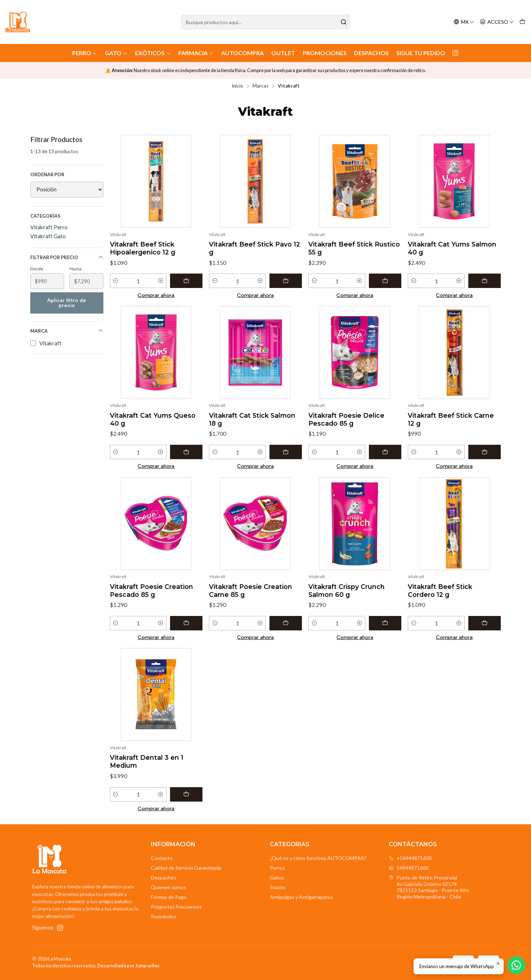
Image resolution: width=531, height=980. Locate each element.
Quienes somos (169, 887)
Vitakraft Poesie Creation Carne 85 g (251, 591)
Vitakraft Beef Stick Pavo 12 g (255, 248)
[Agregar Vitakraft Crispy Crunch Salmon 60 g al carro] (385, 623)
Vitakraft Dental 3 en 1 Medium (147, 761)
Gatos (277, 877)
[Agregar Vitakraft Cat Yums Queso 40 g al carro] (186, 452)
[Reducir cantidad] (116, 281)
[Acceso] (497, 22)
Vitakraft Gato (48, 236)
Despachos (371, 53)
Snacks (278, 887)
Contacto (162, 858)
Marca (67, 331)
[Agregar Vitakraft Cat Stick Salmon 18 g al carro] (286, 452)
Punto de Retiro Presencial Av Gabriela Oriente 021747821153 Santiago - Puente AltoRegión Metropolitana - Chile (429, 887)
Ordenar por (47, 174)
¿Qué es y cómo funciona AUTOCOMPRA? (318, 858)
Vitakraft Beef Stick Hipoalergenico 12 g (142, 248)
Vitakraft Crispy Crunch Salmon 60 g (347, 591)
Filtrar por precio (67, 258)
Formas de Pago (169, 897)
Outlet (283, 53)
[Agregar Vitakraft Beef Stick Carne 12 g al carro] (485, 452)
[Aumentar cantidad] (160, 281)
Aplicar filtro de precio (67, 303)
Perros (277, 868)
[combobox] (265, 22)
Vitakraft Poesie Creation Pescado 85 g (151, 591)
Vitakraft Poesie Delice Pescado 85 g (346, 419)
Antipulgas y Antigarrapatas (301, 897)
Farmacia (196, 53)
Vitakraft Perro (49, 227)
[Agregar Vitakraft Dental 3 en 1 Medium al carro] (186, 794)
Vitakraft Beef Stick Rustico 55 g (354, 248)
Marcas (260, 86)
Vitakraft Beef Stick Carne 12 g (451, 419)
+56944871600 (410, 858)
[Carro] (522, 22)
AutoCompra (242, 53)
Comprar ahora (156, 295)
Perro (85, 53)
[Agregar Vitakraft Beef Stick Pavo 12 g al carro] (286, 281)
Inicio (237, 86)
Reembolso (164, 916)
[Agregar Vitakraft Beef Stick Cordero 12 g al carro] (485, 623)
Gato (116, 53)
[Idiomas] (464, 22)
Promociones (325, 53)
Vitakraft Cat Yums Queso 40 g (153, 419)
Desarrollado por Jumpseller (128, 966)
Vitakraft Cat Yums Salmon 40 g (452, 248)
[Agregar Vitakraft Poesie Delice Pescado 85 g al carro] (385, 452)
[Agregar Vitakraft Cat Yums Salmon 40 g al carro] (485, 281)
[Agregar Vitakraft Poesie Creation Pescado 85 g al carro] (186, 623)
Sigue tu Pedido (421, 53)
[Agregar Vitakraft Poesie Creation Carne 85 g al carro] (286, 623)
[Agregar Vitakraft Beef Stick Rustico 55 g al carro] (385, 281)
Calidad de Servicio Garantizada (186, 868)
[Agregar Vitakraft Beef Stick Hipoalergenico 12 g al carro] (186, 281)
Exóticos (153, 53)
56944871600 (409, 868)
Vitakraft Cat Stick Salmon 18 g (252, 419)
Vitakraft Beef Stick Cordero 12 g (440, 591)
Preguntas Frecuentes (176, 907)
